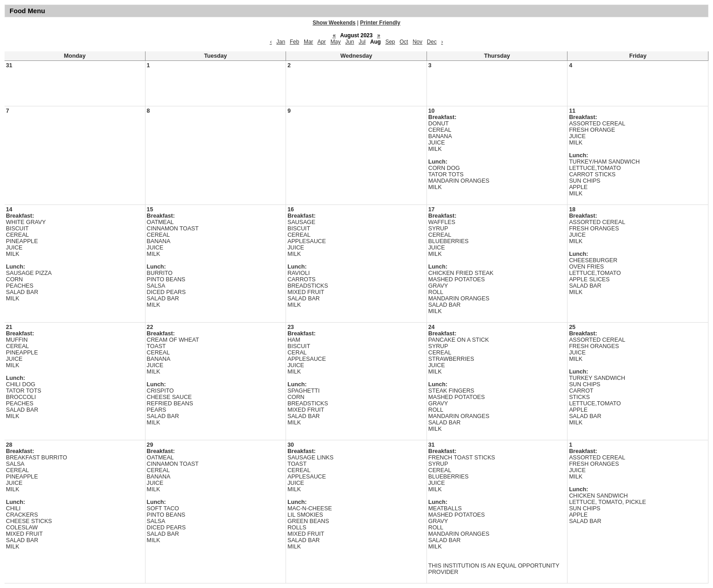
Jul (362, 42)
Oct (404, 42)
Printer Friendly (380, 23)
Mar (309, 42)
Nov (417, 42)
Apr (322, 42)
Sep (390, 42)
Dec (432, 42)
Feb (294, 42)
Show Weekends (334, 23)
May (336, 42)
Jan (281, 42)
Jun (349, 42)
